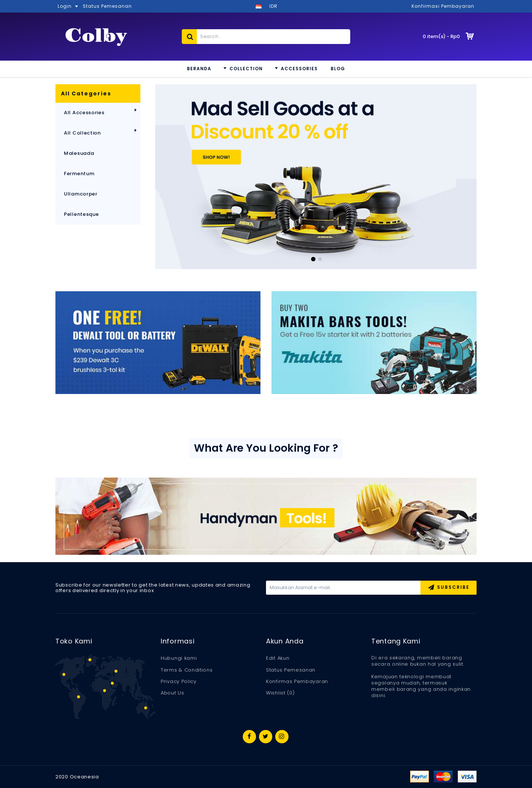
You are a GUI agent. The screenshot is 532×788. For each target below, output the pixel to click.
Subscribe (449, 588)
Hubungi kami (179, 658)
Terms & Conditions (187, 670)
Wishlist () (280, 693)
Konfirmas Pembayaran (297, 682)
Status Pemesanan (291, 670)
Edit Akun (278, 658)
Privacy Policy (179, 682)
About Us (173, 693)
